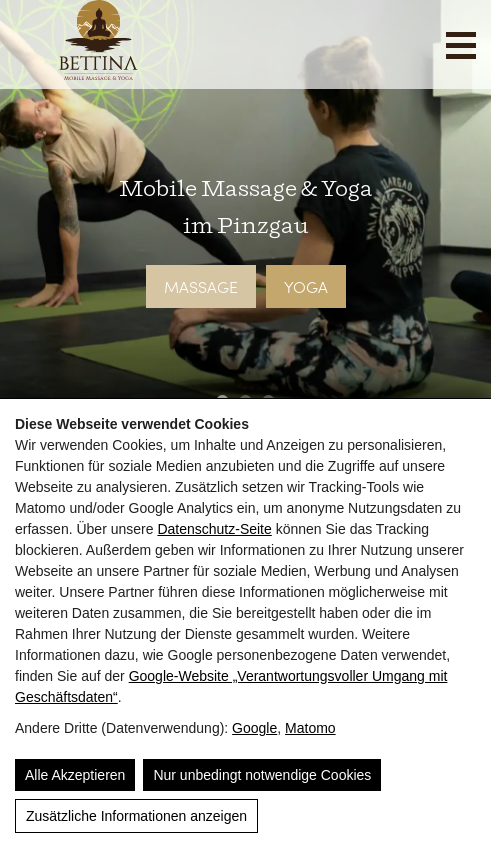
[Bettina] (98, 73)
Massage (201, 286)
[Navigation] (461, 45)
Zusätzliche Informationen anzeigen (136, 816)
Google (254, 728)
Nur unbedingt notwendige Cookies (262, 775)
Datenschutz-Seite (214, 529)
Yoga (306, 286)
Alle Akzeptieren (75, 775)
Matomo (310, 728)
